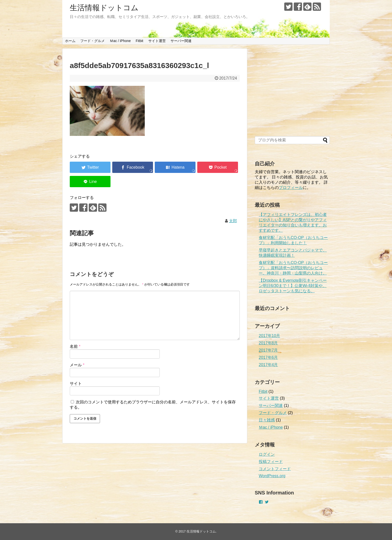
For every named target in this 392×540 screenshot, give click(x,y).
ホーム (70, 41)
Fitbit (139, 41)
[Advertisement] (292, 93)
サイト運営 (157, 41)
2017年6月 (268, 357)
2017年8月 (268, 343)
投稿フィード (271, 462)
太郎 (233, 221)
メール (77, 365)
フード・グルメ (92, 41)
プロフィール (291, 188)
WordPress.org (272, 476)
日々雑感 (267, 420)
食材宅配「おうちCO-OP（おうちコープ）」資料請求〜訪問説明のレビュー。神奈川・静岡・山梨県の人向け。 (293, 268)
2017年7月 (268, 350)
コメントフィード (275, 469)
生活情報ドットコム (104, 8)
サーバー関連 (181, 41)
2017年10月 (269, 336)
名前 (75, 346)
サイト (76, 383)
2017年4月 (268, 365)
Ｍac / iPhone (120, 41)
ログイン (267, 454)
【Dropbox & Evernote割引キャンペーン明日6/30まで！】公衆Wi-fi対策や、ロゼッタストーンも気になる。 (293, 286)
